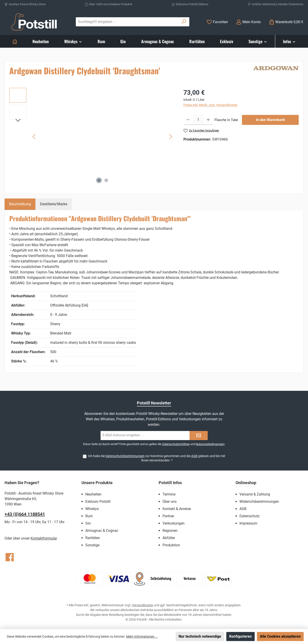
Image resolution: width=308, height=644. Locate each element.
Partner (168, 516)
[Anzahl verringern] (188, 120)
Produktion (171, 545)
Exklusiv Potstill (98, 502)
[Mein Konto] (248, 22)
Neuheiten (93, 494)
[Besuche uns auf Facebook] (10, 557)
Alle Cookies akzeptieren (280, 636)
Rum (89, 516)
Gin (88, 523)
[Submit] (199, 436)
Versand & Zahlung (255, 494)
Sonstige (92, 545)
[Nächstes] (171, 137)
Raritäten (93, 538)
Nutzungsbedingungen (210, 444)
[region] (92, 137)
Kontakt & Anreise (177, 509)
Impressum (248, 523)
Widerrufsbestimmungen (259, 502)
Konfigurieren (240, 636)
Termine (169, 494)
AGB (194, 456)
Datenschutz (250, 516)
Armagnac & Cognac (102, 531)
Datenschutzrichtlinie (176, 444)
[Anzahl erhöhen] (208, 120)
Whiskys (92, 509)
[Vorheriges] (34, 137)
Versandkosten (143, 605)
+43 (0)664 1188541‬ (25, 514)
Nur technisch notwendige (200, 636)
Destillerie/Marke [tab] (54, 204)
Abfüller (169, 538)
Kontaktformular (44, 538)
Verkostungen (174, 523)
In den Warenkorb (270, 120)
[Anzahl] (198, 120)
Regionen (170, 531)
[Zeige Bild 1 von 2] (99, 180)
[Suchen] (184, 22)
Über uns (170, 502)
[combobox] (127, 22)
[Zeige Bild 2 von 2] (106, 180)
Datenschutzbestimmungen (125, 456)
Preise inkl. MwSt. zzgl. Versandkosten (210, 105)
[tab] (20, 204)
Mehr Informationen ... (142, 637)
